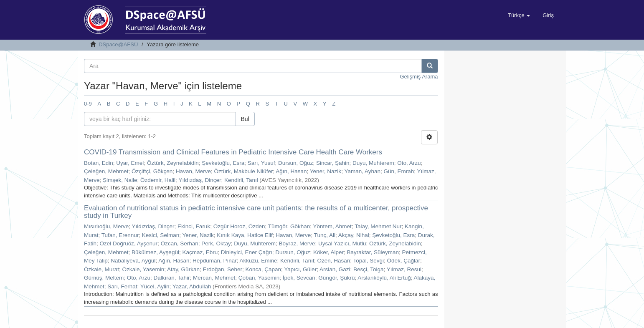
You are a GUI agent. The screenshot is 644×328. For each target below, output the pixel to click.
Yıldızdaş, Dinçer (200, 180)
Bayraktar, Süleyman (373, 252)
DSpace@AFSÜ (118, 44)
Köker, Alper (328, 252)
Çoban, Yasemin (259, 278)
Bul (245, 119)
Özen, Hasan (333, 261)
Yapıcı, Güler (300, 269)
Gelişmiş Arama (419, 77)
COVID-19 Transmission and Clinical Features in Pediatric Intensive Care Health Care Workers (233, 152)
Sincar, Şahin (333, 163)
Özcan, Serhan (180, 243)
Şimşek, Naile (120, 180)
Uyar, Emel (130, 163)
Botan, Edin (99, 163)
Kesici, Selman (161, 235)
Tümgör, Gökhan (289, 226)
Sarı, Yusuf (261, 163)
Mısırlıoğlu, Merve (106, 226)
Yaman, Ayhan (362, 171)
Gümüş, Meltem (104, 278)
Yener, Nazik (326, 171)
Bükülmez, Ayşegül (155, 252)
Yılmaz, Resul (404, 269)
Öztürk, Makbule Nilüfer (243, 171)
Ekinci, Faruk (194, 226)
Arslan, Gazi (335, 269)
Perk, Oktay (216, 243)
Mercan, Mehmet (214, 278)
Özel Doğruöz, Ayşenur (129, 243)
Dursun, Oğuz (295, 163)
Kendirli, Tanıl (241, 180)
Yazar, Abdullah (192, 286)
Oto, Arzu (409, 163)
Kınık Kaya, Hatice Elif (245, 235)
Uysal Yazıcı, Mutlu (342, 243)
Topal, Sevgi (368, 261)
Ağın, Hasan (291, 171)
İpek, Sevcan (299, 278)
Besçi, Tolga (369, 269)
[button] (519, 15)
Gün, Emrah (399, 171)
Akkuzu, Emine (259, 261)
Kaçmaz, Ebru (200, 252)
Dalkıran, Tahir (172, 278)
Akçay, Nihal (354, 235)
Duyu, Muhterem (373, 163)
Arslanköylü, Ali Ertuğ (384, 278)
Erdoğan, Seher (222, 269)
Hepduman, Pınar (215, 261)
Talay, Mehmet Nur (378, 226)
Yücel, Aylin (155, 286)
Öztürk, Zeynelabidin (173, 163)
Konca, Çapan (264, 269)
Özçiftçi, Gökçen (152, 171)
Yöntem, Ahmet (332, 226)
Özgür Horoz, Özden (239, 226)
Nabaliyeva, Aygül (133, 261)
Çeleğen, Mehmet (106, 171)
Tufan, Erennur (120, 235)
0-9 (88, 104)
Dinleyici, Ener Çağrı (247, 252)
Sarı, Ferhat (122, 286)
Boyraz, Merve (297, 243)
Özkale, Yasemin (143, 269)
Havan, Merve (193, 171)
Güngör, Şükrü (336, 278)
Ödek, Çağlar (404, 261)
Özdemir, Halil (158, 180)
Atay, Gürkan (183, 269)
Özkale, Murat (101, 269)
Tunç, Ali (325, 235)
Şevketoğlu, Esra (223, 163)
